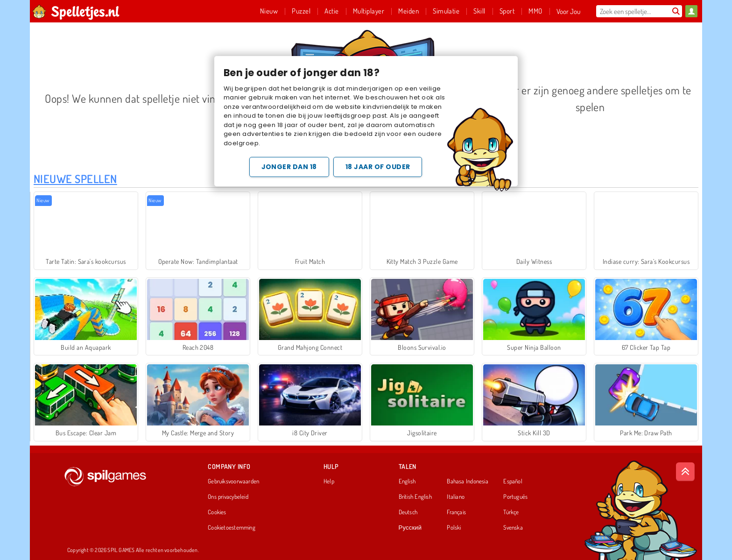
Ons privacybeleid (228, 497)
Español (513, 482)
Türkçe (511, 512)
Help (329, 482)
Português (515, 497)
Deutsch (408, 512)
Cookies (217, 512)
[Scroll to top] (685, 472)
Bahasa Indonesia (468, 482)
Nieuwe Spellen (75, 179)
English (407, 482)
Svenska (513, 528)
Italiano (456, 497)
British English (415, 497)
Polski (454, 528)
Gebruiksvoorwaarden (233, 482)
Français (456, 512)
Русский (410, 528)
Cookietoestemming (232, 528)
